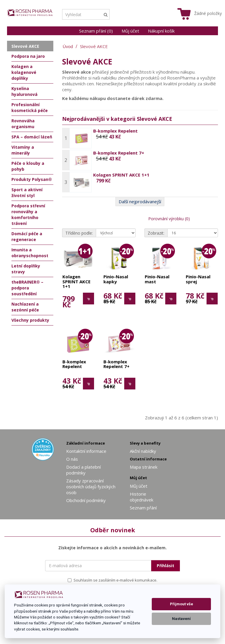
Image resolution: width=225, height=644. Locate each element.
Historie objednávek (142, 497)
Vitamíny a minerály (23, 150)
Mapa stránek (144, 467)
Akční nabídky (143, 451)
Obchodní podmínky (86, 500)
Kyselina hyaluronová (24, 91)
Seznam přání (143, 508)
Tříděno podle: (79, 233)
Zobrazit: (156, 233)
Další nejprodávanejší (140, 201)
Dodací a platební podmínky (83, 470)
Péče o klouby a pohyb (28, 166)
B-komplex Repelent (115, 131)
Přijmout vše (181, 604)
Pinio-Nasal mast (157, 279)
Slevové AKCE (94, 46)
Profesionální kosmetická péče (30, 107)
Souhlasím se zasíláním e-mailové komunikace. (112, 580)
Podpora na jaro (28, 56)
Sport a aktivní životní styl (27, 193)
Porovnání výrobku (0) (169, 219)
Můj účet (130, 31)
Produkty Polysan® (32, 179)
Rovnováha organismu (23, 124)
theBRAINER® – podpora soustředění (27, 288)
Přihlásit (166, 566)
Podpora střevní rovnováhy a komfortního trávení (28, 215)
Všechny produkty (30, 320)
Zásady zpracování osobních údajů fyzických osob (91, 487)
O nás (72, 459)
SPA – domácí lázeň (32, 137)
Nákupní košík (161, 31)
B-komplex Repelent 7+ (119, 153)
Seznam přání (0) (96, 31)
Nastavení (181, 619)
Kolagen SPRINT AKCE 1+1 (121, 175)
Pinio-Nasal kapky (116, 279)
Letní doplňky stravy (26, 269)
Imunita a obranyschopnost (30, 253)
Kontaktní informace (86, 451)
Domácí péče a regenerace (27, 237)
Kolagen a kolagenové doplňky (24, 72)
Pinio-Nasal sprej (198, 279)
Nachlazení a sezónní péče (25, 307)
